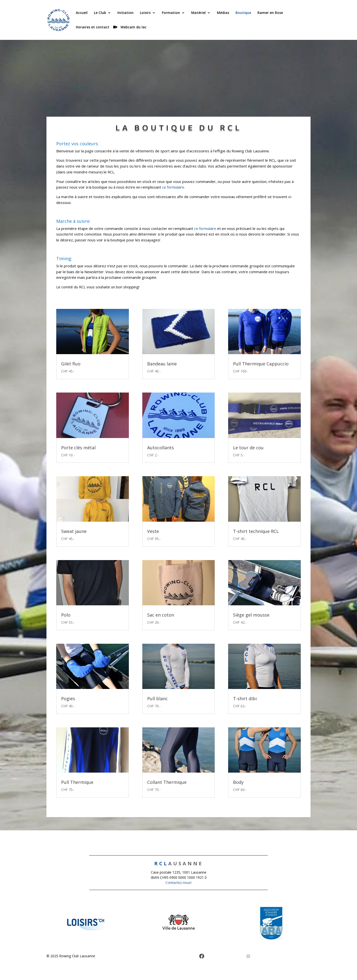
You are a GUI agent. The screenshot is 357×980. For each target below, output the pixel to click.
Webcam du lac (133, 27)
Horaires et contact (93, 27)
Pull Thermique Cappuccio (261, 364)
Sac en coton (161, 615)
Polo (66, 615)
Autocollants (161, 448)
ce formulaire (173, 187)
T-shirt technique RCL (256, 531)
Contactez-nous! (178, 883)
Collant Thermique (167, 782)
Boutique (243, 13)
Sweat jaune (74, 531)
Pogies (68, 698)
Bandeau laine (162, 364)
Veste (153, 531)
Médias (223, 13)
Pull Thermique (77, 782)
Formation (171, 13)
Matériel (198, 13)
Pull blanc (157, 698)
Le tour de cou (248, 448)
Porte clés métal (78, 448)
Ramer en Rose (270, 13)
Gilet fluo (71, 364)
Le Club (100, 13)
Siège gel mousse (251, 615)
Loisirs (145, 13)
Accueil (82, 13)
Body (238, 782)
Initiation (125, 13)
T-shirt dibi (245, 698)
